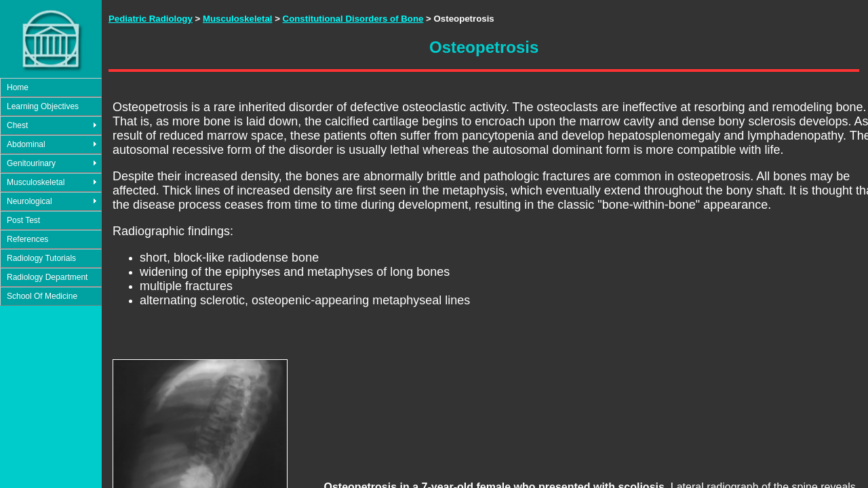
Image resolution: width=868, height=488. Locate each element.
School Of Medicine (42, 296)
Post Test (23, 220)
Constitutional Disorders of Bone (353, 19)
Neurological (29, 201)
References (27, 239)
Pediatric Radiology (151, 19)
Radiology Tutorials (41, 258)
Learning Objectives (43, 106)
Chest (17, 125)
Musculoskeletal (36, 182)
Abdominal (26, 144)
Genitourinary (31, 163)
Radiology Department (47, 277)
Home (18, 87)
